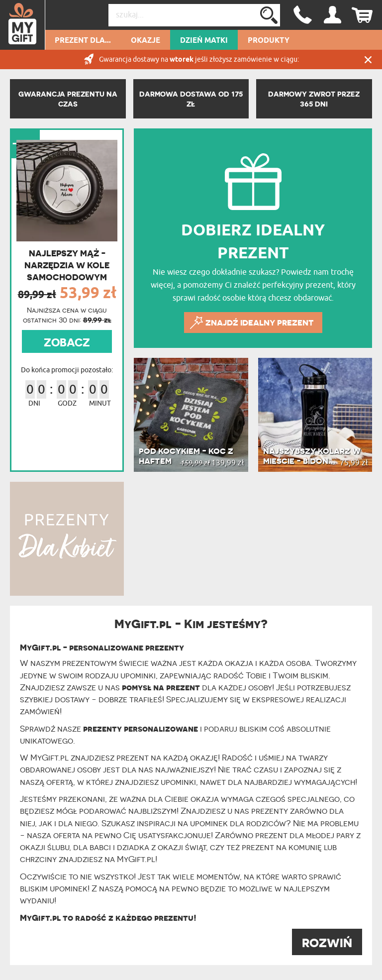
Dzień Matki (204, 41)
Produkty (269, 41)
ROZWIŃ (327, 943)
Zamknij (368, 59)
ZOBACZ (67, 342)
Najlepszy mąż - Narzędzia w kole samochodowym (67, 265)
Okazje (145, 41)
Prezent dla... (83, 41)
